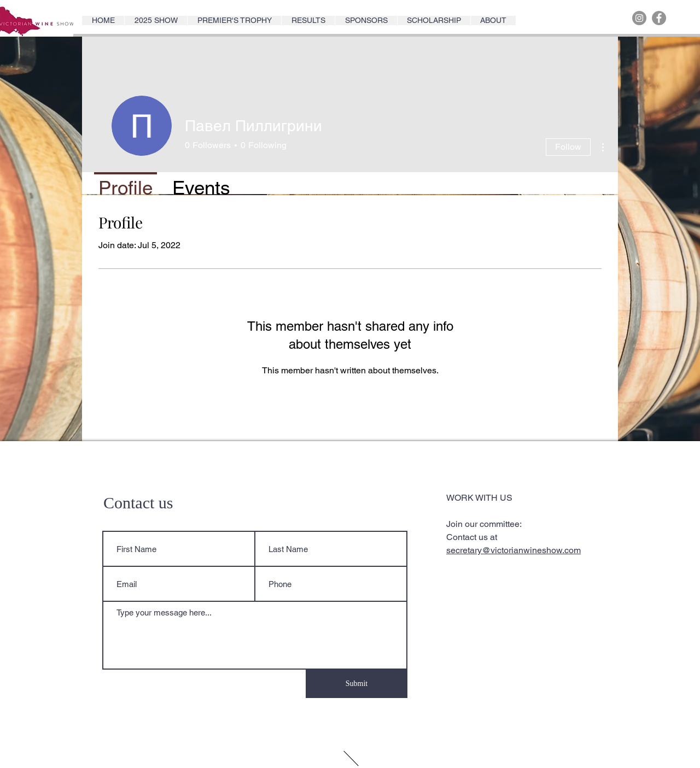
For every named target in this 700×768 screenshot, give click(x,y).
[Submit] (357, 684)
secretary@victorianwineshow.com (514, 550)
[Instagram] (639, 18)
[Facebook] (659, 18)
